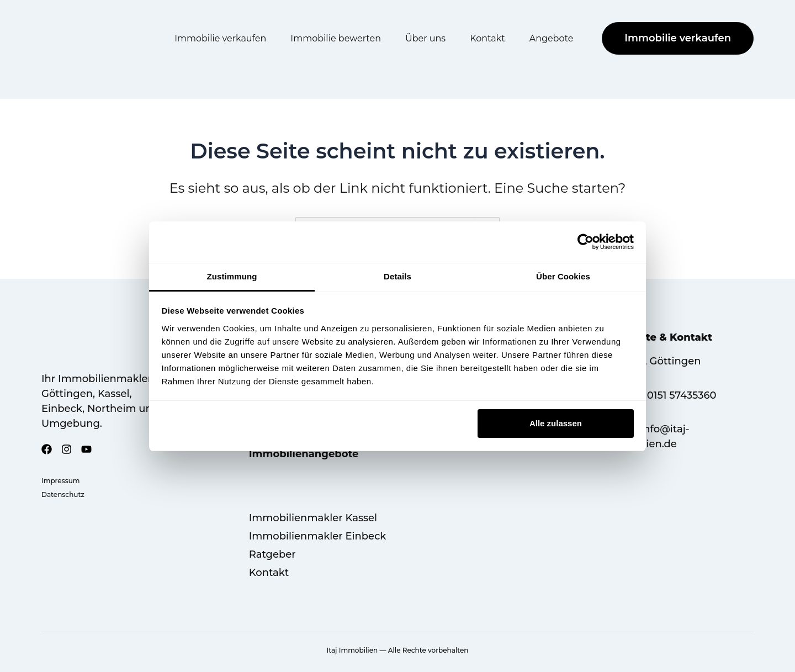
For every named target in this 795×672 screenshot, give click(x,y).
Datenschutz (63, 494)
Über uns (425, 38)
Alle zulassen (556, 423)
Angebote (552, 38)
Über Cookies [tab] (563, 276)
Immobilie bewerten (336, 38)
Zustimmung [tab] (232, 276)
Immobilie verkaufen (220, 38)
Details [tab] (397, 276)
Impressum (61, 481)
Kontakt (487, 38)
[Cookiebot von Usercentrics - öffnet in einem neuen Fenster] (585, 242)
